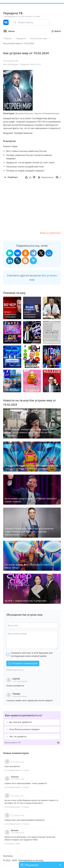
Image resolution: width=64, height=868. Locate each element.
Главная (7, 38)
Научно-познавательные (47, 113)
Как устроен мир (39, 38)
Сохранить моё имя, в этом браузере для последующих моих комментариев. (32, 654)
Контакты (8, 856)
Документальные (24, 113)
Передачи (21, 38)
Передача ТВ (13, 13)
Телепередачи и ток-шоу (31, 860)
